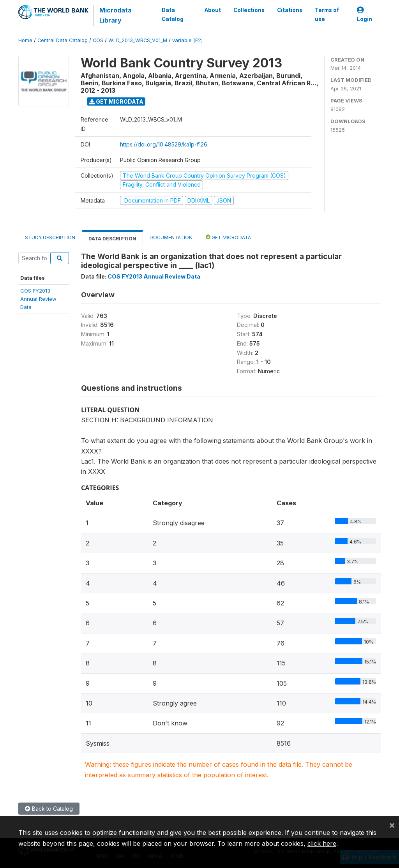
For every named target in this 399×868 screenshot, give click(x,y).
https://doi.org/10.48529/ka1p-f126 (164, 144)
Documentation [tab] (171, 237)
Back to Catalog (49, 809)
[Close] (392, 825)
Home (25, 40)
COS (98, 40)
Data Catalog (173, 14)
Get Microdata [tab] (228, 237)
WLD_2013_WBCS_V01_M (138, 40)
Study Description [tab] (50, 237)
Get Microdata (116, 101)
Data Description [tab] (112, 239)
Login (365, 15)
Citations (290, 10)
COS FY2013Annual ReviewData (38, 299)
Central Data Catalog (63, 40)
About (213, 10)
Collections (249, 10)
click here (322, 843)
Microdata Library (116, 15)
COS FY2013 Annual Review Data (154, 276)
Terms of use (327, 14)
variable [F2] (187, 40)
